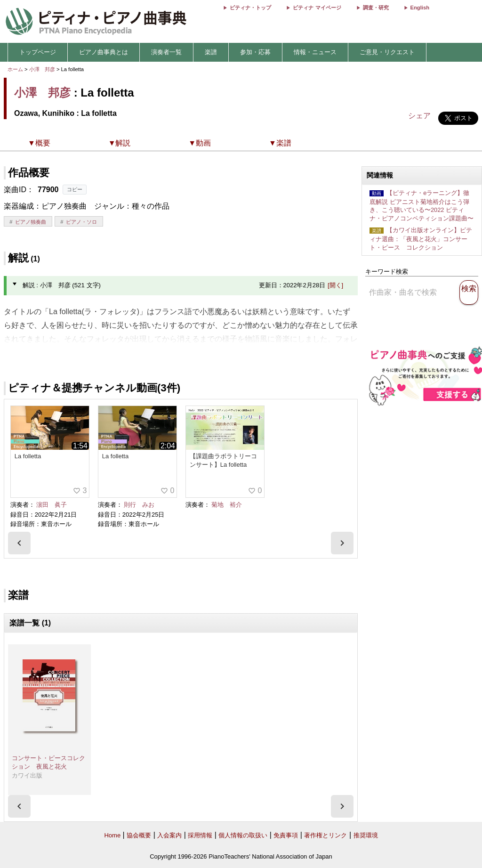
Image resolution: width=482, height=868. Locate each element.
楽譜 (211, 52)
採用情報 (200, 835)
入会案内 (169, 835)
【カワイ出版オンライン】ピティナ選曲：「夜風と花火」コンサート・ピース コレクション (421, 239)
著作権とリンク (325, 835)
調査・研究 (376, 8)
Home (112, 835)
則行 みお (139, 505)
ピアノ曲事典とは (104, 52)
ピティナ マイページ (317, 8)
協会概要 (139, 835)
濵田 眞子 (52, 505)
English (420, 8)
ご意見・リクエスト (387, 52)
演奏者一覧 (166, 52)
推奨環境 (366, 835)
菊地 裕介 (227, 505)
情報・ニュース (315, 52)
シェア (419, 116)
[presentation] (19, 543)
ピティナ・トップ (250, 8)
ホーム (15, 69)
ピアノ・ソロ (81, 222)
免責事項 (286, 835)
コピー (75, 189)
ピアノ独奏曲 (31, 222)
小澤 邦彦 (42, 69)
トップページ (38, 52)
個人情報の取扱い (243, 835)
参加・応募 (255, 52)
